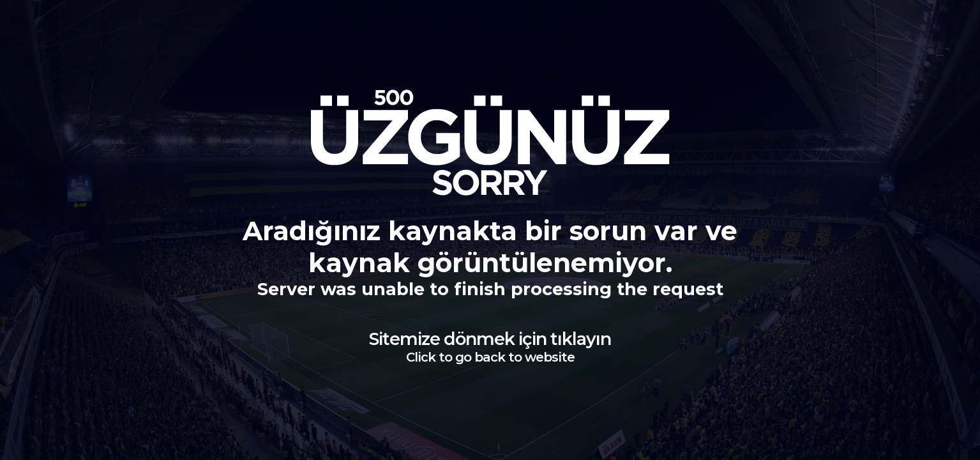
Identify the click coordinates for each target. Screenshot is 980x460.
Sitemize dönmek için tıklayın (490, 347)
